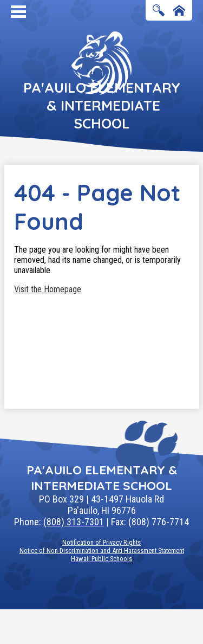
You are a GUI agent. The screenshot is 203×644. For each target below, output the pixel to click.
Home (179, 11)
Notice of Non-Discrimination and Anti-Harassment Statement (102, 550)
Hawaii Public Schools (101, 559)
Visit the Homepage (48, 289)
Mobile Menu (18, 12)
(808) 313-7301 (74, 522)
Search (159, 11)
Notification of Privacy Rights (101, 542)
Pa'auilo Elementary (102, 105)
